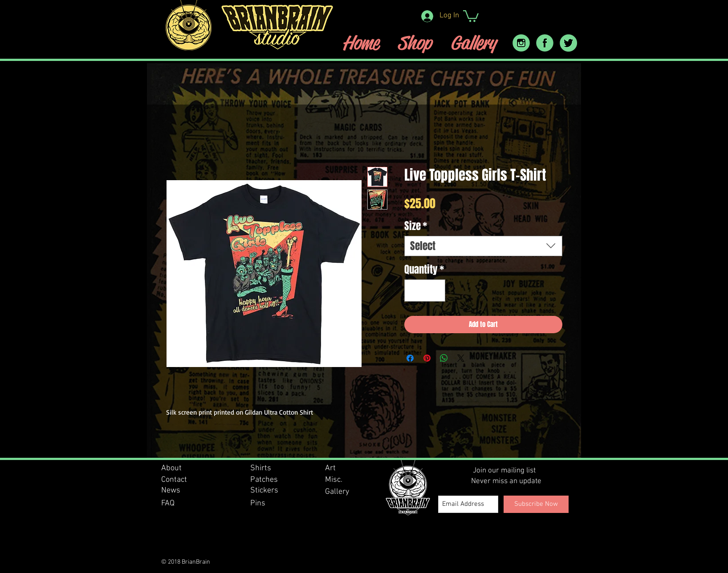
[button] (471, 15)
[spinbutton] (425, 291)
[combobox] (483, 246)
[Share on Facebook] (410, 358)
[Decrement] (414, 291)
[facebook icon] (545, 43)
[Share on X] (461, 358)
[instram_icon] (521, 43)
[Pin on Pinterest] (427, 358)
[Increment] (435, 291)
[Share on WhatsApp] (444, 358)
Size (416, 226)
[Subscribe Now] (536, 504)
